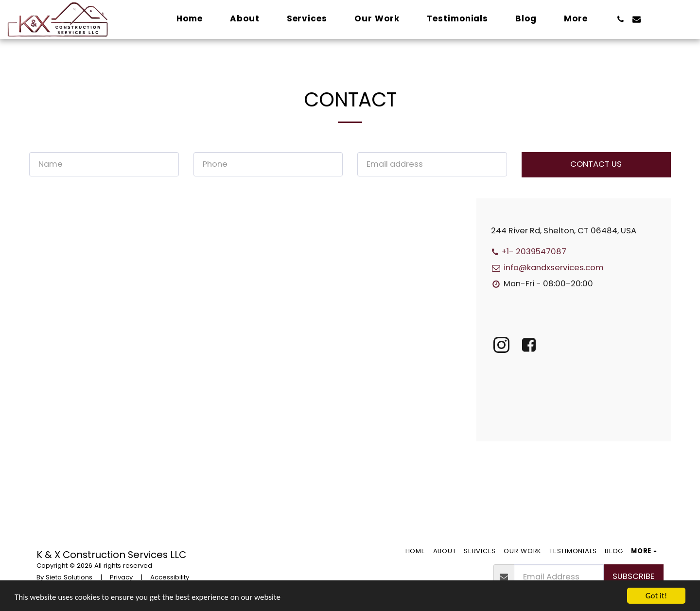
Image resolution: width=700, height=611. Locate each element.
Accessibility (170, 577)
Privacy (121, 577)
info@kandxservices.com (547, 268)
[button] (621, 19)
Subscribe (633, 576)
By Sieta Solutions (64, 577)
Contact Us (596, 164)
